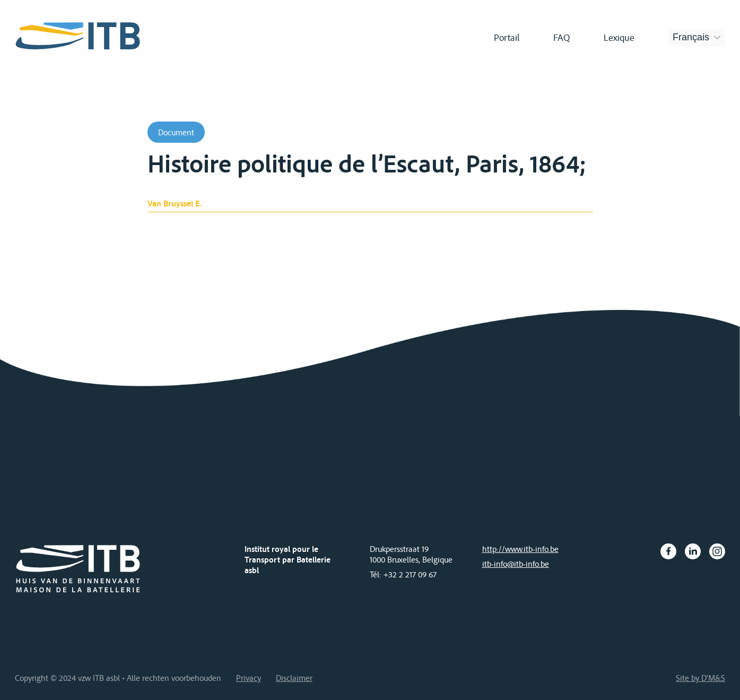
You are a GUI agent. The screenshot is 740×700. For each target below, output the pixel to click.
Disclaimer (294, 678)
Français (691, 37)
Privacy (249, 678)
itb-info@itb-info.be (516, 564)
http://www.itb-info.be (520, 549)
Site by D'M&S (700, 678)
